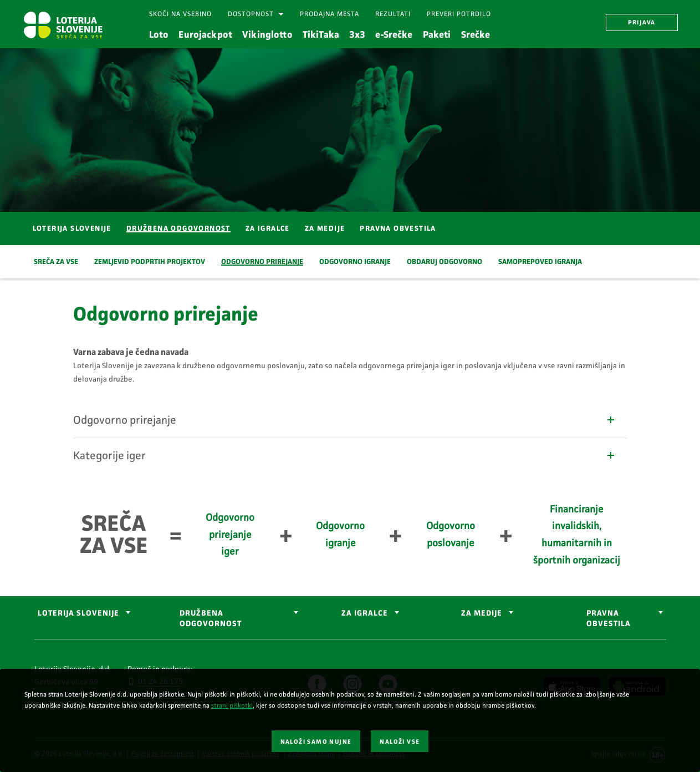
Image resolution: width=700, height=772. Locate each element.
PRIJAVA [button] (642, 22)
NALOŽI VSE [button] (400, 742)
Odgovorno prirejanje (345, 420)
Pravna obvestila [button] (609, 618)
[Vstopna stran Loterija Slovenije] (63, 25)
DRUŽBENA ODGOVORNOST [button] (211, 618)
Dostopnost (251, 14)
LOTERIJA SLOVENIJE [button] (78, 613)
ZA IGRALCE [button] (365, 613)
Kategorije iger (345, 455)
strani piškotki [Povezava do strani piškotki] (232, 705)
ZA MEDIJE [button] (482, 613)
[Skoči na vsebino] (180, 14)
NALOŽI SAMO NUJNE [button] (316, 742)
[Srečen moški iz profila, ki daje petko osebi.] (350, 129)
